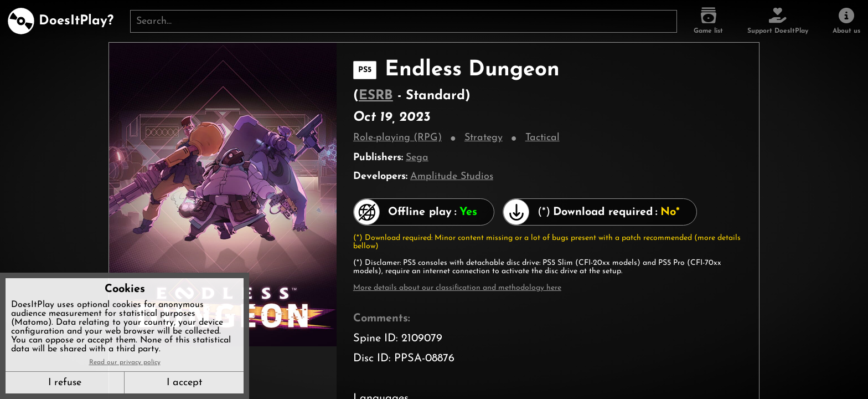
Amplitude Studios (452, 177)
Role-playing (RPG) (397, 138)
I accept (184, 383)
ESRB (376, 96)
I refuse (65, 383)
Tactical (542, 138)
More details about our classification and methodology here (457, 288)
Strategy (484, 138)
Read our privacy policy (125, 362)
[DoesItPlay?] (61, 21)
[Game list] (708, 21)
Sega (417, 158)
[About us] (846, 21)
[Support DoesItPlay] (778, 21)
